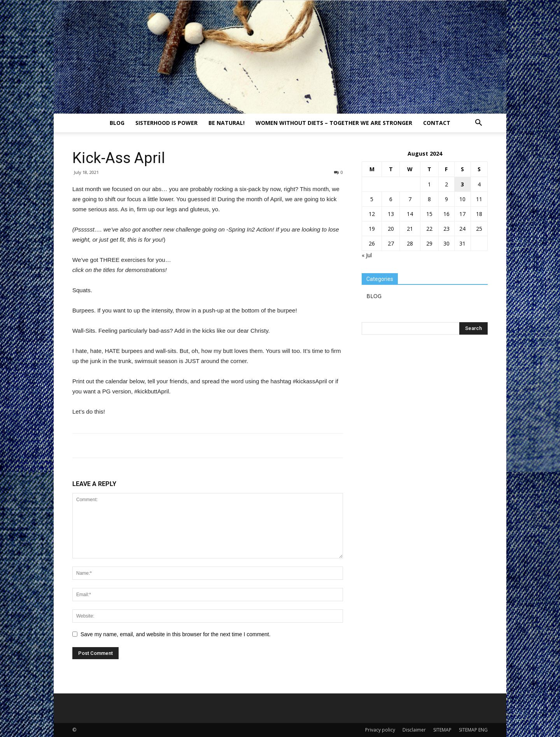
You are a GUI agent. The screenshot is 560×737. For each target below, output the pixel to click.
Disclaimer (414, 730)
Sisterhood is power (166, 123)
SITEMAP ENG (473, 730)
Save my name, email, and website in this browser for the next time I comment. (176, 634)
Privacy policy (380, 730)
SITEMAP (442, 730)
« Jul (367, 255)
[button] (478, 124)
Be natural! (227, 123)
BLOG (117, 123)
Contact (437, 123)
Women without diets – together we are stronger (334, 123)
